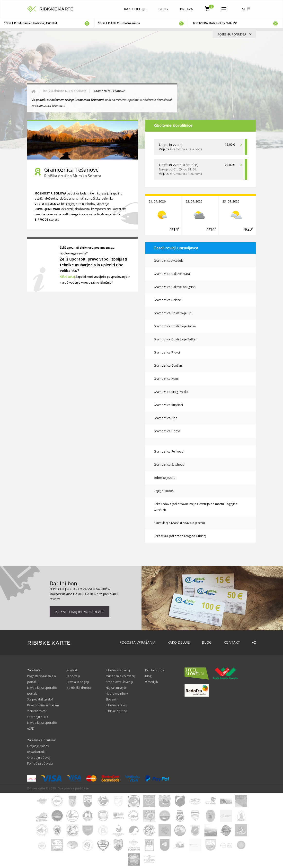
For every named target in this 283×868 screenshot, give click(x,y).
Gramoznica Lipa (165, 418)
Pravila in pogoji (78, 682)
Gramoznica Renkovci (169, 451)
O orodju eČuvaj (39, 758)
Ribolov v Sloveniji (118, 670)
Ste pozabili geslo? (40, 699)
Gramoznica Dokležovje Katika (175, 326)
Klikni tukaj (67, 277)
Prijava (186, 9)
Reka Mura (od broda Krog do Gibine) (180, 536)
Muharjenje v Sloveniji (121, 676)
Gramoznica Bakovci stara (172, 274)
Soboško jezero (165, 478)
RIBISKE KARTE (56, 9)
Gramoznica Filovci (167, 352)
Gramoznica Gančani (168, 366)
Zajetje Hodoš (164, 491)
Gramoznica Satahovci (169, 465)
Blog (163, 9)
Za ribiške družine (79, 688)
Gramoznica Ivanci (166, 379)
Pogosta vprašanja (137, 642)
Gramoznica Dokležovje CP (172, 313)
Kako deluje (135, 9)
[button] (224, 8)
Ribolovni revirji (117, 705)
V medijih (151, 682)
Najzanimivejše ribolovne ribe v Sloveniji (117, 694)
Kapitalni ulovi (155, 670)
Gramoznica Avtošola (169, 261)
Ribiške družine (116, 711)
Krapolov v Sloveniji (119, 682)
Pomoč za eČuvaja (40, 763)
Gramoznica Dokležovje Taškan (175, 339)
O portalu (73, 676)
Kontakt (232, 642)
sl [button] (246, 9)
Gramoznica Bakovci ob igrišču (175, 287)
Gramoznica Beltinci (168, 300)
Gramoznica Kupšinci (168, 405)
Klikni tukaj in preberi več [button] (80, 612)
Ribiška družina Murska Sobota (65, 91)
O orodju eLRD (38, 717)
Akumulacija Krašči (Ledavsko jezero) (179, 523)
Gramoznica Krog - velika (171, 392)
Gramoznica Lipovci (167, 431)
